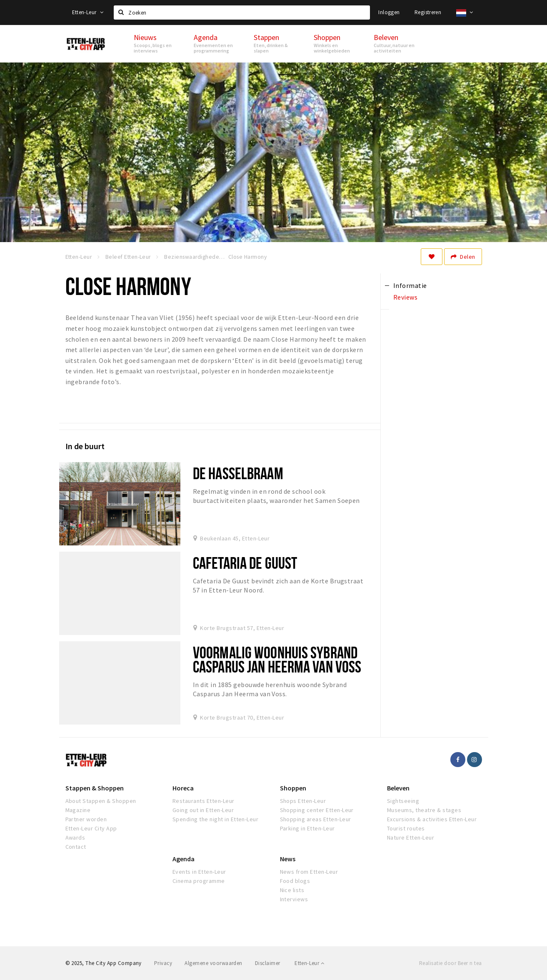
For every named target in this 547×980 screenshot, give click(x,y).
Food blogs (295, 881)
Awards (75, 837)
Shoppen (293, 788)
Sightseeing (403, 801)
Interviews (294, 899)
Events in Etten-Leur (199, 872)
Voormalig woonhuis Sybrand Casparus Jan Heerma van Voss (277, 659)
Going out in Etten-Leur (203, 810)
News (288, 859)
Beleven (398, 788)
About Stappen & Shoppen (101, 801)
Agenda (184, 859)
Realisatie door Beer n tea (450, 963)
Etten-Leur (88, 12)
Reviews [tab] (405, 297)
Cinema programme (199, 881)
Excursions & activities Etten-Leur (432, 819)
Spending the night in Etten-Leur (215, 819)
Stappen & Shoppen (95, 788)
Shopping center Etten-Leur (317, 810)
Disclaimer (268, 963)
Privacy (163, 963)
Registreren (428, 12)
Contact (76, 847)
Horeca (183, 788)
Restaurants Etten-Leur (204, 801)
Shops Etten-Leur (303, 801)
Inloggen (389, 12)
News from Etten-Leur (309, 872)
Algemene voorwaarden (214, 963)
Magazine (78, 810)
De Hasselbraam (238, 473)
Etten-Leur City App (91, 828)
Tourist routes (406, 828)
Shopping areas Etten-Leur (316, 819)
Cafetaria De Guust (245, 563)
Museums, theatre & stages (424, 810)
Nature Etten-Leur (411, 837)
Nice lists (292, 890)
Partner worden (86, 819)
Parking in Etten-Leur (307, 828)
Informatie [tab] (410, 285)
